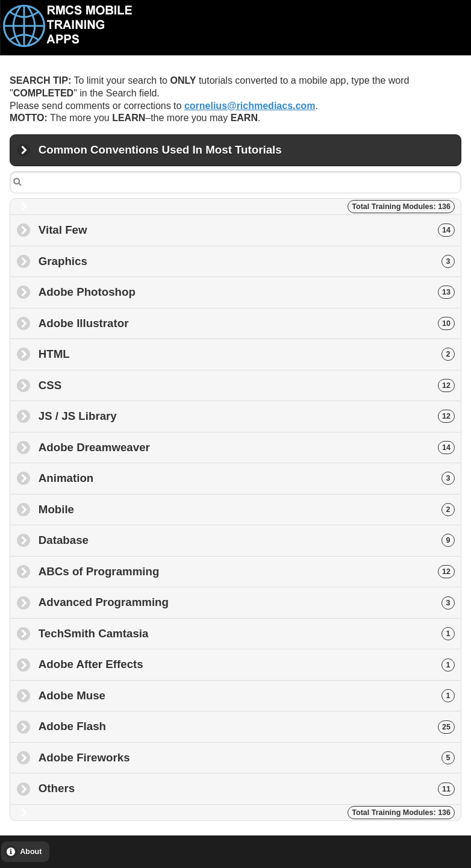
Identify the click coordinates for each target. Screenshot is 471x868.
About (31, 852)
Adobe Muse (247, 695)
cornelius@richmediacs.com (250, 106)
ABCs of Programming (247, 571)
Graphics (247, 261)
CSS (247, 385)
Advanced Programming (247, 602)
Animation (247, 478)
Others (247, 788)
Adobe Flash (247, 726)
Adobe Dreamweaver (247, 447)
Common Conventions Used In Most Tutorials (160, 155)
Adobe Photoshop (247, 292)
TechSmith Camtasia (247, 633)
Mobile (247, 509)
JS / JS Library (247, 416)
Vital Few (247, 230)
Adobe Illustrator (247, 323)
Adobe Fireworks (247, 757)
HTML (247, 354)
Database (247, 540)
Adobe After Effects (247, 664)
